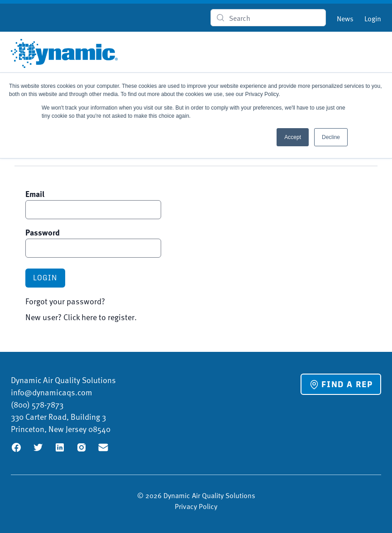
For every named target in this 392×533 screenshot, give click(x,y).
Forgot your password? (65, 301)
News (345, 18)
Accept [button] (293, 137)
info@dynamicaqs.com (52, 392)
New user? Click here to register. (81, 317)
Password (43, 232)
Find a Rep (341, 384)
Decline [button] (331, 137)
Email (35, 194)
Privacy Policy (196, 506)
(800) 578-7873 (37, 404)
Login (373, 18)
